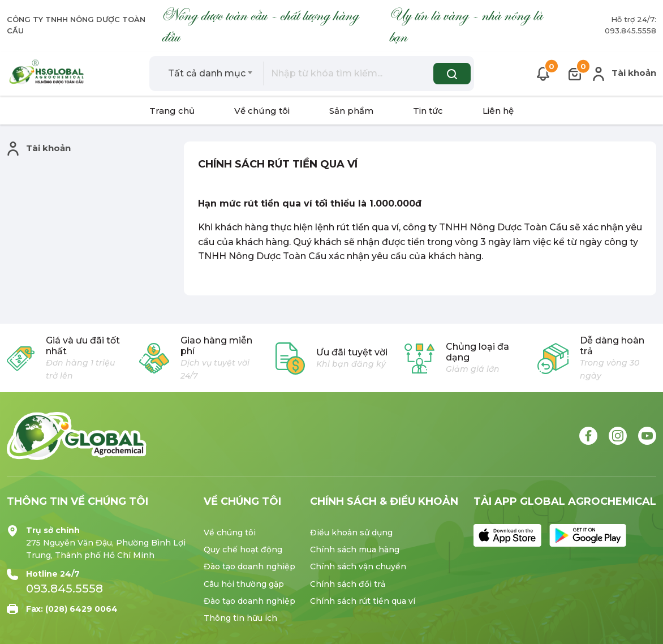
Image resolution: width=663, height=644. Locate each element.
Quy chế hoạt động (243, 549)
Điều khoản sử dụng (351, 533)
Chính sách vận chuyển (358, 566)
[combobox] (210, 74)
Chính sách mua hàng (355, 549)
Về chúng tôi (262, 111)
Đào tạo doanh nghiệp (249, 566)
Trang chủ (172, 111)
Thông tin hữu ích (240, 618)
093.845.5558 (64, 589)
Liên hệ (498, 111)
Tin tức (428, 111)
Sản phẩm (351, 111)
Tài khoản (624, 74)
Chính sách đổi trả (348, 584)
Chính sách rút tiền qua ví (363, 601)
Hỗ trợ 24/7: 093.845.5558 (630, 25)
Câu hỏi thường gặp (244, 584)
